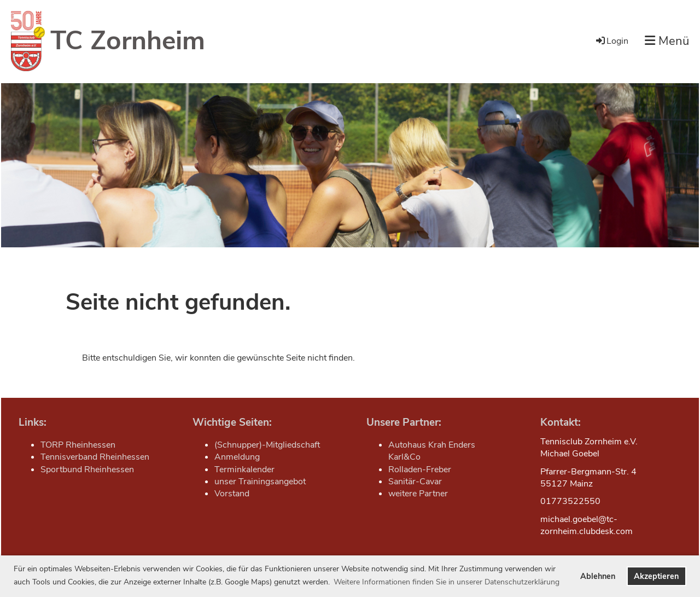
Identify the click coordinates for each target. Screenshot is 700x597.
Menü (667, 41)
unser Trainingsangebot (260, 482)
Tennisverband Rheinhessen (95, 457)
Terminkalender (244, 470)
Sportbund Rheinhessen (87, 470)
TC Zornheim (128, 40)
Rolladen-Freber (420, 470)
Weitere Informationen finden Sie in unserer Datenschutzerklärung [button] (447, 582)
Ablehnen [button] (598, 576)
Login (611, 41)
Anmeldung (237, 457)
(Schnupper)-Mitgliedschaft (267, 445)
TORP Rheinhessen (78, 445)
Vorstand (232, 494)
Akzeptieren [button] (656, 576)
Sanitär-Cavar (415, 482)
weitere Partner (418, 494)
